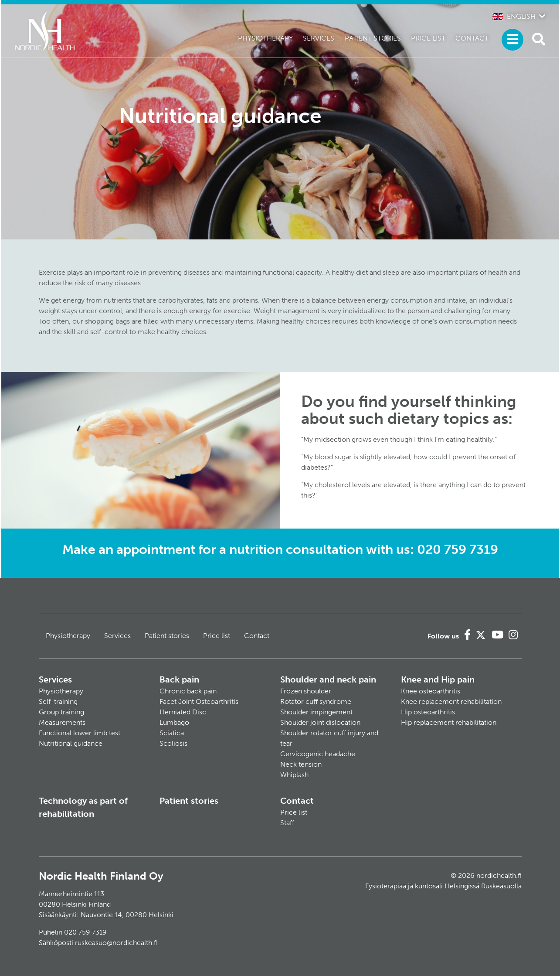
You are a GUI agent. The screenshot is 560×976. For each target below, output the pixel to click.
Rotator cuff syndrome (316, 701)
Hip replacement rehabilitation (449, 722)
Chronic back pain (188, 691)
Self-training (58, 701)
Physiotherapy (265, 38)
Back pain (179, 679)
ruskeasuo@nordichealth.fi (116, 943)
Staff (287, 823)
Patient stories (373, 38)
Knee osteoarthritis (431, 691)
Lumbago (174, 722)
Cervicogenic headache (318, 754)
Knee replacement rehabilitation (451, 701)
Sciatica (172, 733)
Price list (428, 38)
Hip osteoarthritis (428, 712)
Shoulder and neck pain (328, 679)
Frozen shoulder (306, 691)
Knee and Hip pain (438, 679)
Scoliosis (173, 743)
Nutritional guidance (71, 743)
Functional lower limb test (80, 733)
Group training (61, 712)
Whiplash (294, 775)
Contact (472, 38)
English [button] (514, 16)
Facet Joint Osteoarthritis (199, 701)
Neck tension (301, 764)
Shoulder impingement (316, 712)
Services (319, 38)
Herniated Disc (183, 712)
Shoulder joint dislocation (320, 722)
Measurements (62, 722)
